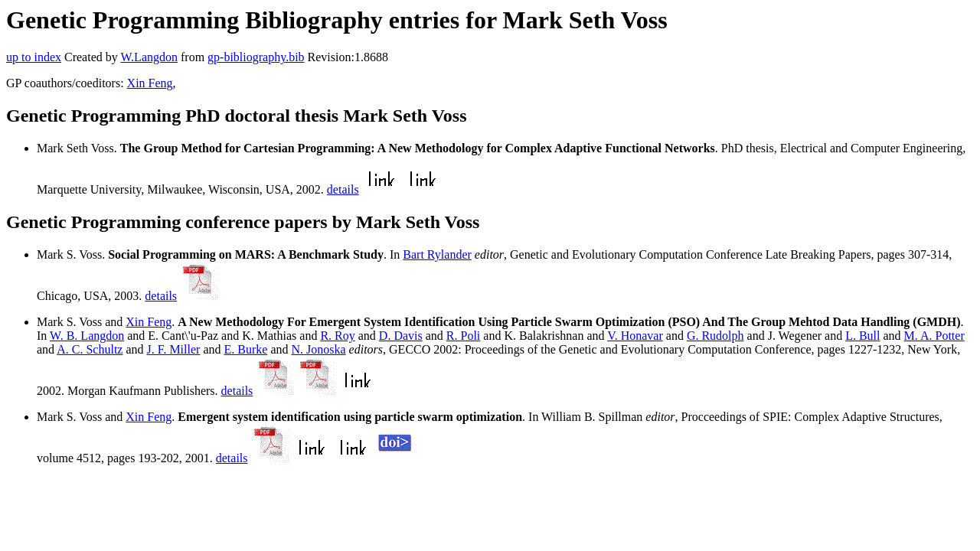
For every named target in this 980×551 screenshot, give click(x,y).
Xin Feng (150, 83)
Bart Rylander (437, 254)
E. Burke (246, 349)
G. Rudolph (715, 336)
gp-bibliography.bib (256, 57)
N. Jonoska (318, 349)
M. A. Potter (934, 336)
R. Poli (463, 336)
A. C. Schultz (90, 349)
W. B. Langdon (87, 336)
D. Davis (401, 336)
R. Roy (337, 336)
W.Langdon (149, 57)
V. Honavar (635, 336)
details (343, 189)
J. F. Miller (174, 349)
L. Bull (862, 336)
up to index (34, 57)
